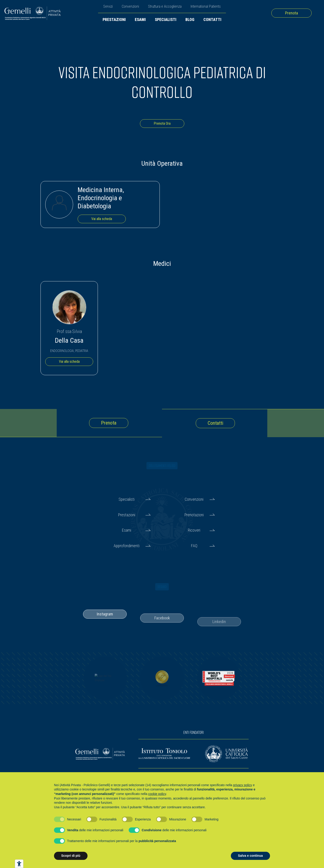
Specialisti (166, 20)
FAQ (194, 546)
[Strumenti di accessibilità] (19, 864)
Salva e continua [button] (250, 856)
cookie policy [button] (157, 794)
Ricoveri (194, 530)
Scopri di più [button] (71, 856)
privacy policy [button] (243, 785)
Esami (140, 20)
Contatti (212, 20)
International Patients (206, 6)
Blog (190, 20)
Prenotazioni (194, 515)
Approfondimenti (127, 546)
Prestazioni (114, 20)
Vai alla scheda (102, 219)
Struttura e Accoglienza (165, 6)
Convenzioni (130, 6)
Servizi (108, 6)
